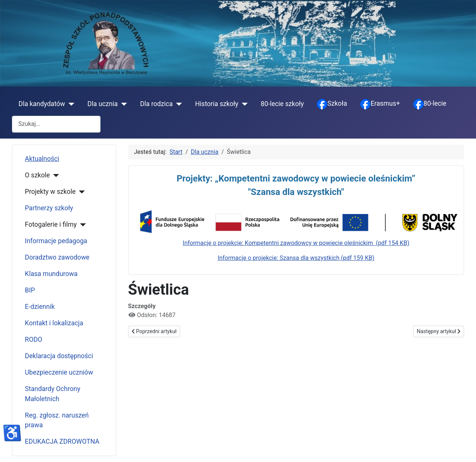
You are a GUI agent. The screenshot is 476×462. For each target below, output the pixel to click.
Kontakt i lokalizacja (54, 323)
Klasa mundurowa (51, 274)
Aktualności (42, 159)
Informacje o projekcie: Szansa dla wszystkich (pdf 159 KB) (296, 258)
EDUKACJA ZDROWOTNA (62, 441)
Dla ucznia (103, 104)
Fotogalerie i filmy (51, 224)
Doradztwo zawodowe (57, 257)
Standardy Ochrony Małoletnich (53, 394)
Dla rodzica (156, 104)
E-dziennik (40, 307)
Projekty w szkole (50, 192)
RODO (34, 339)
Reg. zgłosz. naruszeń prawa (57, 420)
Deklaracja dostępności (59, 356)
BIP (30, 290)
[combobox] (56, 124)
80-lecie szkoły (282, 104)
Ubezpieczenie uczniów (59, 372)
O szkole (38, 175)
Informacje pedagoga (56, 241)
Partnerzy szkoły (49, 208)
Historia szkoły (217, 104)
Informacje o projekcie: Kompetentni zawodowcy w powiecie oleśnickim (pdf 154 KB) (296, 243)
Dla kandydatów (42, 104)
